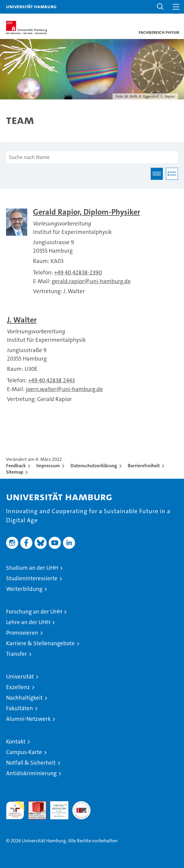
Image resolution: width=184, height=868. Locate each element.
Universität (20, 677)
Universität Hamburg (31, 6)
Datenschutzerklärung (94, 466)
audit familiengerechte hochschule (15, 810)
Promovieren (22, 633)
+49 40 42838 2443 (51, 380)
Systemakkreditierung (81, 804)
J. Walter (22, 320)
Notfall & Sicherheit (31, 763)
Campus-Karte (24, 752)
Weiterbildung (24, 589)
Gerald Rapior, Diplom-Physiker (87, 212)
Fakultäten (20, 708)
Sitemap (15, 472)
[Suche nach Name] (92, 157)
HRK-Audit (56, 808)
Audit (34, 804)
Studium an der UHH (32, 568)
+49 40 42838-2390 (78, 272)
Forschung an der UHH (34, 612)
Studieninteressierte (32, 578)
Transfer (16, 654)
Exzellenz (18, 687)
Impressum (48, 466)
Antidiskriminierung (31, 773)
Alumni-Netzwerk (28, 719)
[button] (160, 7)
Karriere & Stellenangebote (40, 643)
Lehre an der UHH (28, 622)
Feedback (16, 466)
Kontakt (16, 742)
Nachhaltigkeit (24, 698)
